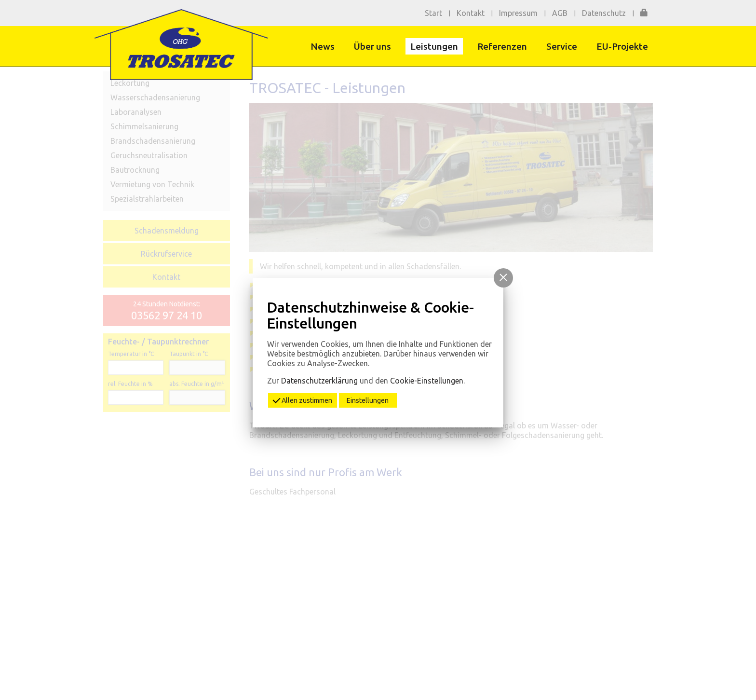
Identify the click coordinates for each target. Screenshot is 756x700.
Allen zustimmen (302, 399)
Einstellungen (368, 400)
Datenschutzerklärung (319, 381)
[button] (503, 278)
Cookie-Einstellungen (427, 381)
